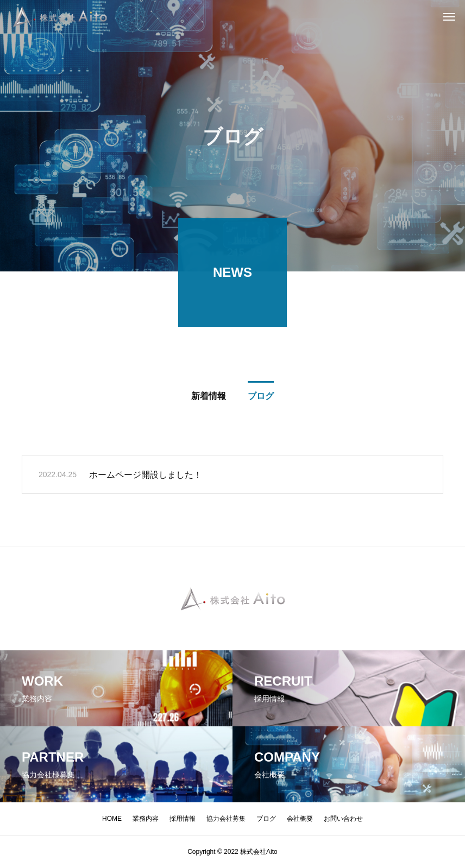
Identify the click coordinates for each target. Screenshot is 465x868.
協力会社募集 (226, 819)
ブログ (266, 819)
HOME (112, 819)
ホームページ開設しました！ (146, 477)
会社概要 (300, 819)
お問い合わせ (343, 819)
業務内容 (146, 819)
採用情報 (183, 819)
